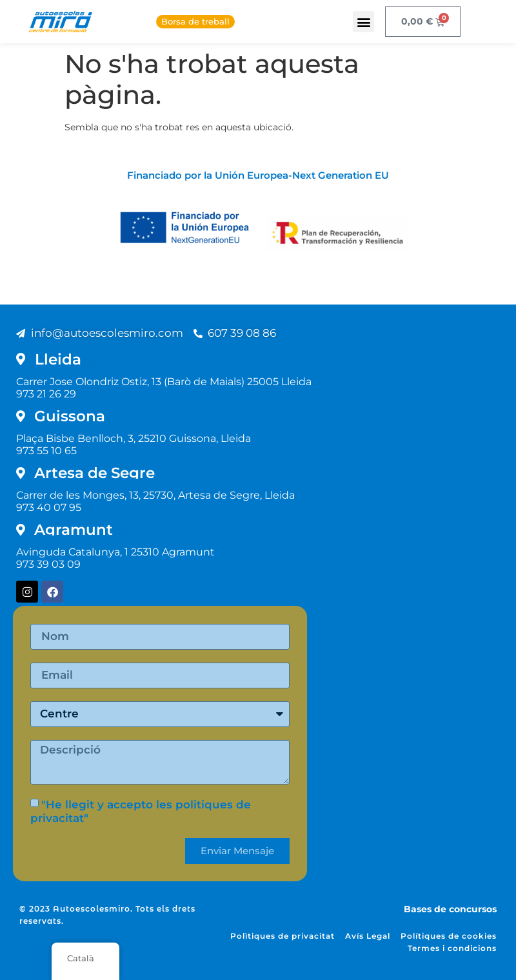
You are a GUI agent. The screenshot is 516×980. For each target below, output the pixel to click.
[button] (363, 22)
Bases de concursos (450, 909)
